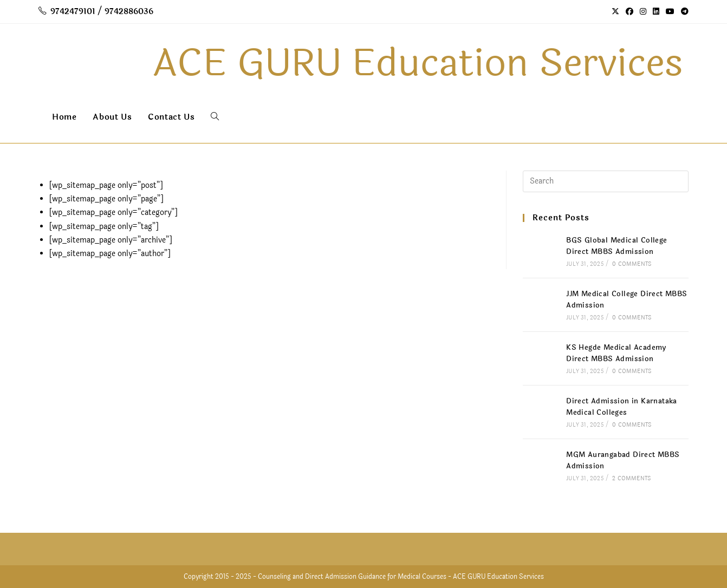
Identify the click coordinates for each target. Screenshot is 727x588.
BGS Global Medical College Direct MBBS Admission (616, 246)
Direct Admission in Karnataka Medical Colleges (622, 407)
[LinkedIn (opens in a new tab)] (656, 12)
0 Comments (632, 264)
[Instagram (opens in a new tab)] (643, 12)
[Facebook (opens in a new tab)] (629, 12)
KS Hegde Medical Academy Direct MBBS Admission (616, 353)
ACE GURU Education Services (498, 577)
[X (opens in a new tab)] (615, 12)
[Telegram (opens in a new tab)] (683, 12)
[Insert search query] (606, 181)
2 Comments (631, 479)
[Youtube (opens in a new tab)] (670, 12)
